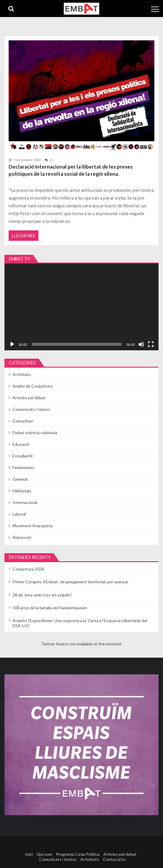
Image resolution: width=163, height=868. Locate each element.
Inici (29, 854)
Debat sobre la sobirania (35, 433)
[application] (81, 307)
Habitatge (22, 491)
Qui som (44, 854)
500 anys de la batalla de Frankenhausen (50, 608)
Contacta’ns (114, 859)
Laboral (19, 514)
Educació (21, 444)
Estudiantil (22, 456)
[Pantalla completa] (151, 344)
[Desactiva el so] (141, 344)
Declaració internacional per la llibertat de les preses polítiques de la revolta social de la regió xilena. (71, 170)
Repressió (22, 537)
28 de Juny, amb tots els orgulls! (42, 595)
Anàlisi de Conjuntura (32, 386)
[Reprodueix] (12, 344)
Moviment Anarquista (33, 526)
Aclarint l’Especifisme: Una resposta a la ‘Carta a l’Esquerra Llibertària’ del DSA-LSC (80, 623)
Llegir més (24, 236)
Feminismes (23, 467)
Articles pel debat (29, 398)
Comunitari (23, 421)
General (20, 479)
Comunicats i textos (31, 409)
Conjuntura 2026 (28, 569)
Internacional (25, 502)
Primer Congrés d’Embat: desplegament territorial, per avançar (70, 582)
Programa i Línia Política (78, 854)
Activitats (22, 374)
